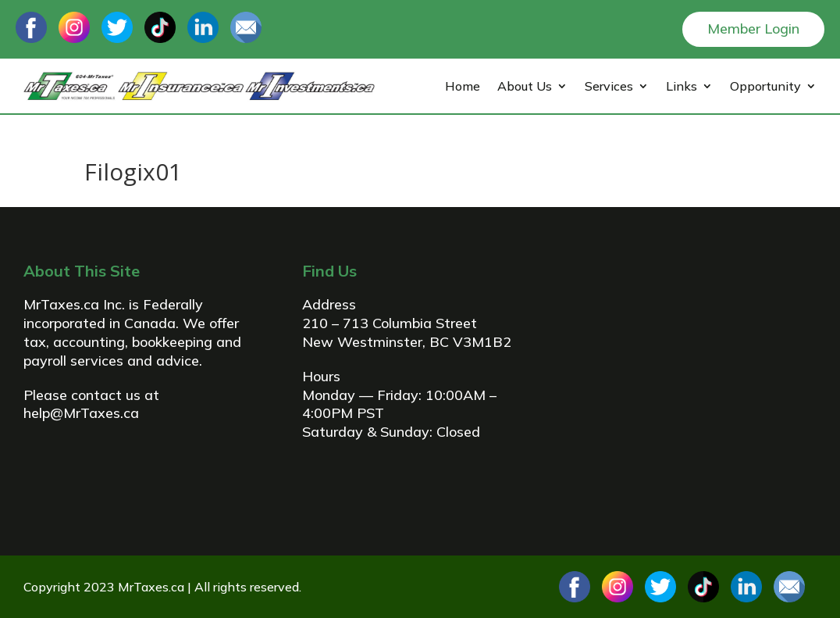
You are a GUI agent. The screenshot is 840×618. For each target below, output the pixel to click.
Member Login (753, 29)
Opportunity (765, 87)
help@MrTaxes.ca (81, 413)
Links (682, 87)
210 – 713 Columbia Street (390, 323)
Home (463, 87)
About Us (525, 87)
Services (609, 87)
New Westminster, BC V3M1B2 (407, 342)
